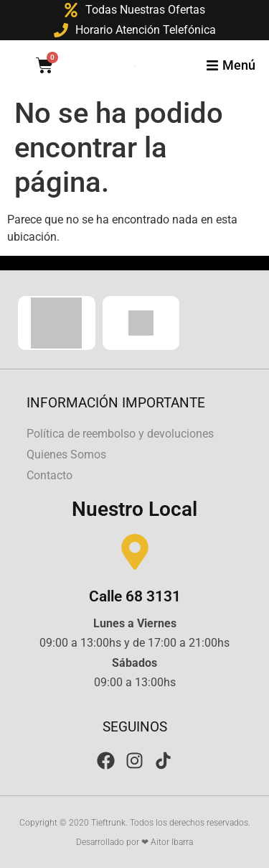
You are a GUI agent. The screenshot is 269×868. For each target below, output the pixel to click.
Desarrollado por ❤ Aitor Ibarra (134, 842)
